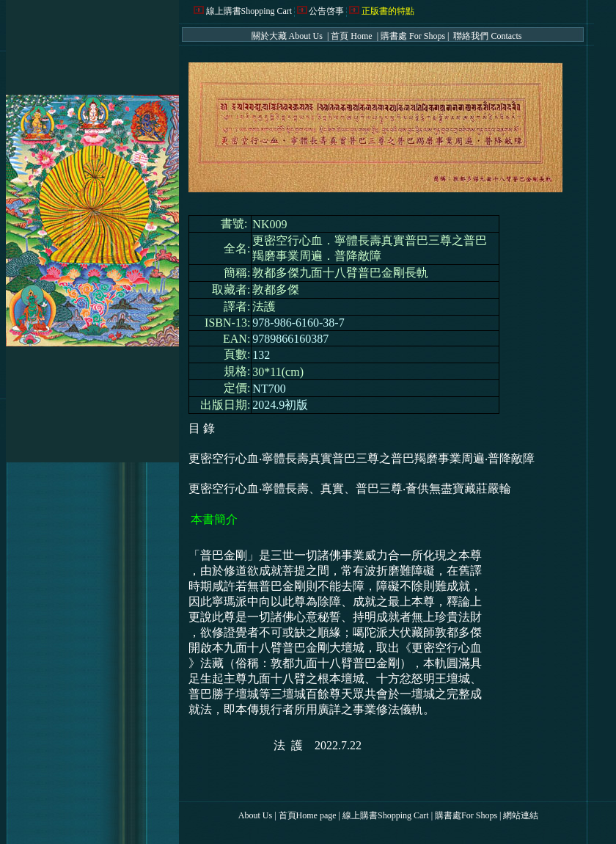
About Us (255, 815)
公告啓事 (326, 11)
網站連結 (521, 815)
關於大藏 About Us (288, 36)
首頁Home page (308, 815)
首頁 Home (352, 36)
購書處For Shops (466, 815)
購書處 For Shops (413, 36)
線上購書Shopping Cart (249, 11)
